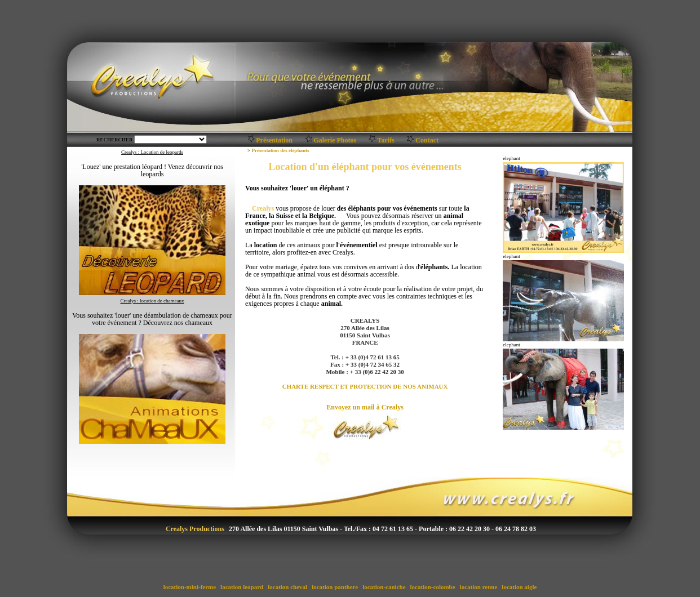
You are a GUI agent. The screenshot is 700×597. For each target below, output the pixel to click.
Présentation (274, 140)
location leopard (242, 587)
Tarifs (386, 140)
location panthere (335, 587)
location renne (479, 587)
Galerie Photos (335, 140)
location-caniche (384, 587)
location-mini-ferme (190, 587)
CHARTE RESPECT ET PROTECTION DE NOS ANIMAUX (365, 386)
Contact (427, 140)
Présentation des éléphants (280, 150)
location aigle (520, 587)
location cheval (287, 587)
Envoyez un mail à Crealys (365, 407)
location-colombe (433, 587)
